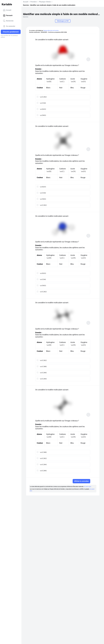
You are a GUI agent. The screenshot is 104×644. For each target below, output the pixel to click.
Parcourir (8, 16)
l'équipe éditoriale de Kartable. (51, 31)
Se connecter (9, 26)
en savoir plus (88, 487)
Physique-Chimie (45, 2)
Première (34, 2)
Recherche (8, 21)
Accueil (7, 10)
